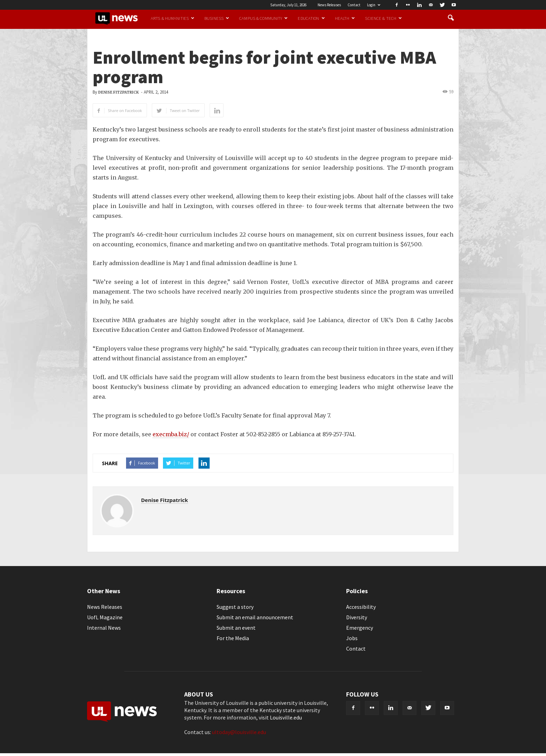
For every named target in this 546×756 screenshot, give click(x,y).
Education (311, 18)
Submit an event (236, 628)
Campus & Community (263, 18)
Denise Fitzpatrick (119, 92)
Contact (354, 5)
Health (345, 18)
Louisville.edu (286, 717)
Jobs (352, 638)
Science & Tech (383, 18)
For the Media (233, 638)
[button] (451, 18)
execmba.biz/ (171, 434)
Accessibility (361, 607)
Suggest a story (235, 607)
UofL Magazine (105, 617)
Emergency (360, 628)
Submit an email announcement (255, 617)
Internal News (104, 628)
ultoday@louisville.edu (239, 732)
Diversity (357, 617)
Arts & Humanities (173, 18)
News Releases (329, 5)
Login (374, 5)
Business (217, 18)
